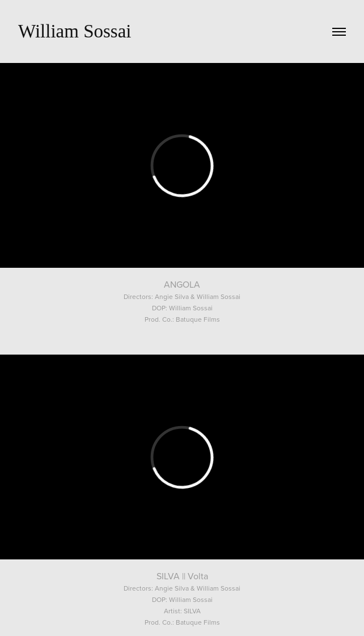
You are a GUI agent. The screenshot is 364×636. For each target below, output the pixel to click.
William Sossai (75, 31)
